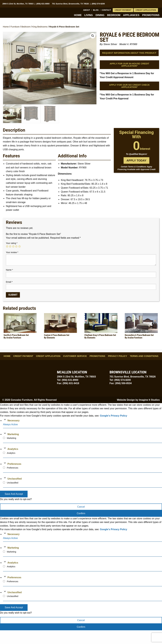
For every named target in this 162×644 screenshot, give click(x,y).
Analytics (13, 449)
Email (9, 282)
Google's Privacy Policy (114, 416)
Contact (106, 10)
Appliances (131, 15)
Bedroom (114, 15)
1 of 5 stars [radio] (7, 246)
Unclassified (14, 479)
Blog (96, 10)
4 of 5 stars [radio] (16, 246)
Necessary (13, 421)
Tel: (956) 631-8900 (68, 380)
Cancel (81, 507)
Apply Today (136, 161)
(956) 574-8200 (98, 4)
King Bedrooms (40, 27)
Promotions (151, 15)
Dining (100, 15)
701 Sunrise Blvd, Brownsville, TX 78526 (70, 4)
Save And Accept (14, 494)
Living (89, 15)
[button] (93, 36)
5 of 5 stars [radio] (19, 246)
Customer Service (75, 356)
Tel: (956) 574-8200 (120, 380)
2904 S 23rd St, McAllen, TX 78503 (18, 4)
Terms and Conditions (144, 356)
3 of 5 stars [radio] (13, 246)
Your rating (12, 243)
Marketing (13, 434)
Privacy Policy (117, 356)
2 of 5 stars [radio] (10, 246)
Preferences (14, 464)
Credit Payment (123, 10)
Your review (12, 253)
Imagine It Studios (149, 400)
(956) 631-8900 (43, 4)
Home (78, 15)
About (87, 10)
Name (9, 270)
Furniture (15, 27)
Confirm (81, 514)
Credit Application (146, 10)
